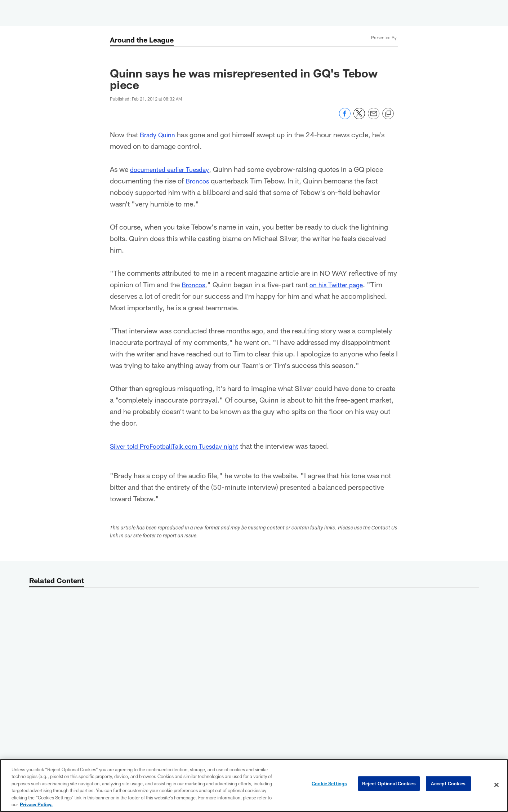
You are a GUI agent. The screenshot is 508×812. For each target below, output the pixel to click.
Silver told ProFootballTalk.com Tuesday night (182, 446)
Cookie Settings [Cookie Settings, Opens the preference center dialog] (329, 785)
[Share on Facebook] (345, 117)
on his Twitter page (342, 284)
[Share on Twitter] (359, 117)
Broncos (199, 181)
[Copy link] (388, 114)
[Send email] (374, 117)
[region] (254, 786)
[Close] (496, 785)
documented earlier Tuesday (174, 169)
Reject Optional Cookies (389, 785)
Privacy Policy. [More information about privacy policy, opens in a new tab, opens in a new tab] (36, 804)
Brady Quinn (159, 134)
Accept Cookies (448, 785)
